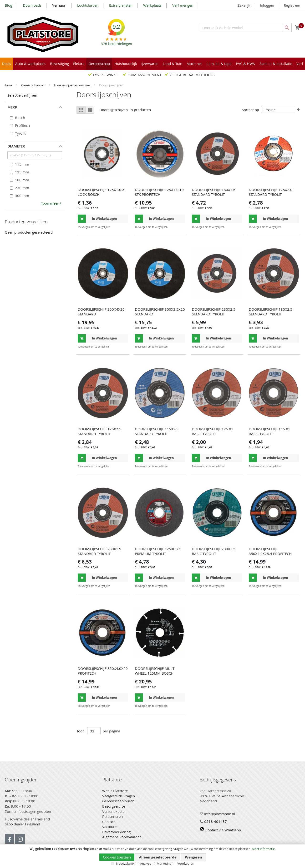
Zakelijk (244, 5)
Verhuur (59, 5)
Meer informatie (263, 849)
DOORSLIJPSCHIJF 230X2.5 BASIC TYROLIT (214, 551)
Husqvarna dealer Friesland (27, 819)
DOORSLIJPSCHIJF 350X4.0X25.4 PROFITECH (270, 551)
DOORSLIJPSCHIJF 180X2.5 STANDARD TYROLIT (271, 312)
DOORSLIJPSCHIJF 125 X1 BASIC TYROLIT (213, 431)
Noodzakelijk (125, 863)
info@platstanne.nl (217, 814)
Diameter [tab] (16, 146)
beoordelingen (116, 42)
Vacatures (110, 827)
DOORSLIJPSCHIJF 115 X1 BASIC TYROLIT (269, 431)
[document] (152, 856)
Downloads (32, 5)
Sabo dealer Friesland (22, 824)
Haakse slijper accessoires (73, 85)
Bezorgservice (114, 806)
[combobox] (246, 28)
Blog (8, 5)
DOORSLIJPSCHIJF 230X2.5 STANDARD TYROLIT (214, 312)
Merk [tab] (12, 107)
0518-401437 (213, 821)
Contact (108, 822)
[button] (124, 227)
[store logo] (43, 34)
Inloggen (267, 5)
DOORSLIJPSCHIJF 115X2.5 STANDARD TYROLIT (157, 431)
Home (8, 85)
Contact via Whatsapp (220, 830)
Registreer (292, 5)
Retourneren (112, 816)
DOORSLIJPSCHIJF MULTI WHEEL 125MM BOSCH (155, 671)
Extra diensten (121, 5)
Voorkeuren (186, 863)
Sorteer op (250, 110)
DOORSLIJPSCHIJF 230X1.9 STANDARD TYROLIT (99, 551)
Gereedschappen (34, 85)
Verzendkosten (114, 811)
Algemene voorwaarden (122, 837)
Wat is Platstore (115, 791)
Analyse (146, 863)
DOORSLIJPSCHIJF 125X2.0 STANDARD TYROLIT (271, 192)
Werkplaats (152, 5)
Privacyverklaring (116, 832)
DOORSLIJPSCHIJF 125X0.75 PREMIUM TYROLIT (158, 551)
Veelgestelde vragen (119, 796)
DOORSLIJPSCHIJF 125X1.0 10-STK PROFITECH (160, 192)
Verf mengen (183, 5)
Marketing (164, 863)
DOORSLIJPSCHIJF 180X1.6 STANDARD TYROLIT (214, 192)
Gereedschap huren (118, 801)
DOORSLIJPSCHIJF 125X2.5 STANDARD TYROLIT (99, 431)
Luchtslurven (88, 5)
